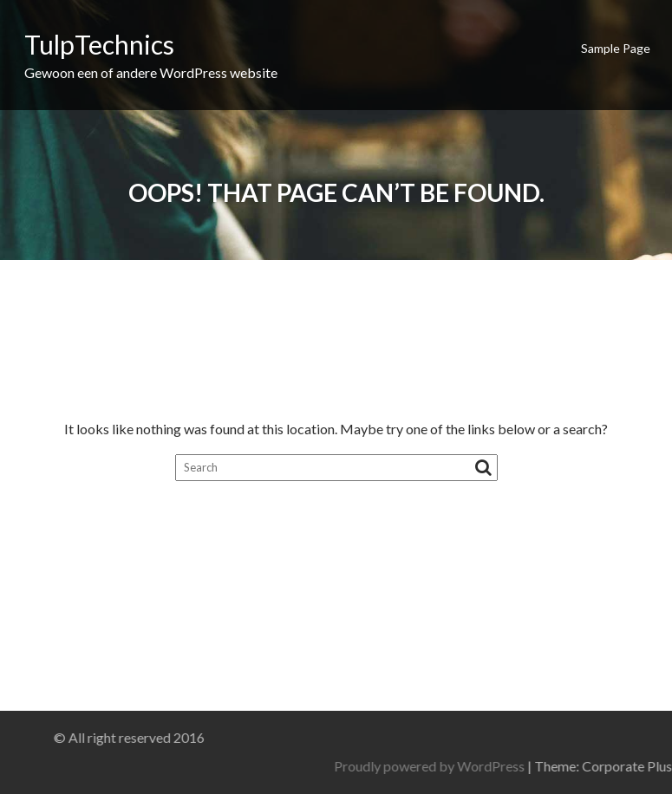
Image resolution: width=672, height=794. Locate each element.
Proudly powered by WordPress (541, 766)
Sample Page (616, 48)
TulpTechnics (99, 44)
